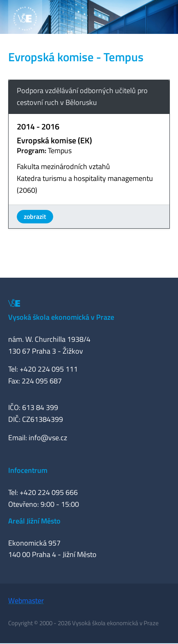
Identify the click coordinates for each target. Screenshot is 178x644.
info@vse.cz (48, 438)
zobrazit (35, 216)
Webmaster (26, 601)
